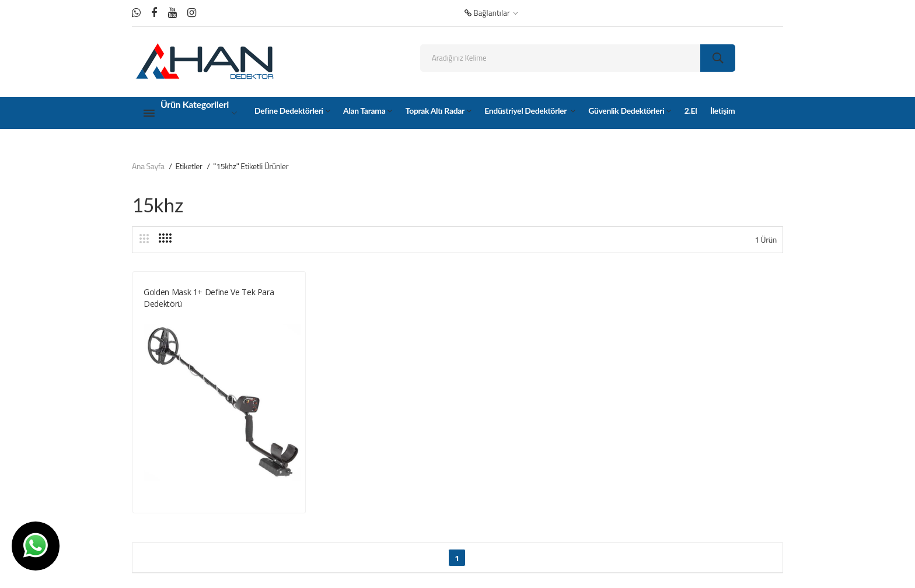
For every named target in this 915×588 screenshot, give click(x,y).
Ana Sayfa (148, 166)
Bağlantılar (491, 13)
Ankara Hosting (287, 568)
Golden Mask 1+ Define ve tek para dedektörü (209, 298)
